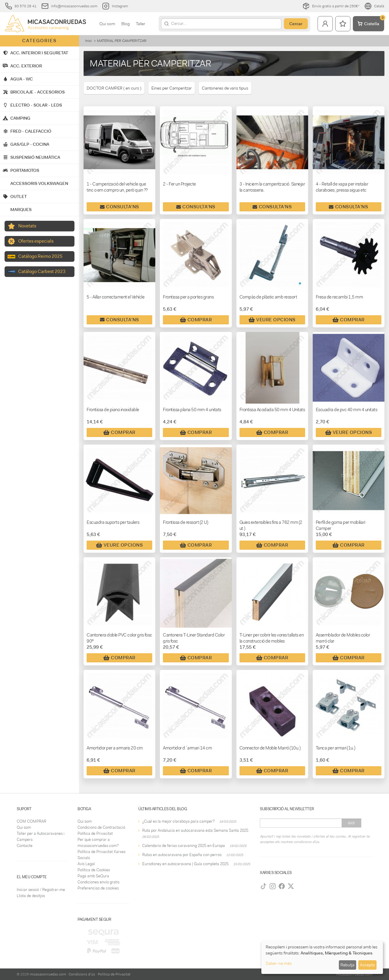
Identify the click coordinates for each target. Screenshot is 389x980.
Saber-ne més (279, 963)
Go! (351, 823)
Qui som (107, 24)
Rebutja (347, 965)
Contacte (25, 846)
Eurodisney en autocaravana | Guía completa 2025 (185, 864)
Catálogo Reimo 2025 (40, 256)
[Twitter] (291, 886)
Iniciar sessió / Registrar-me (41, 890)
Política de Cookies (94, 870)
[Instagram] (273, 886)
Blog (126, 24)
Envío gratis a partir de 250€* (331, 6)
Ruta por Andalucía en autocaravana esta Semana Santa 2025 (195, 830)
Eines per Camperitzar (172, 88)
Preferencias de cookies (98, 888)
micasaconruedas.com (48, 974)
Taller (141, 24)
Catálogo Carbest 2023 (42, 271)
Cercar (296, 24)
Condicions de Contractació (101, 827)
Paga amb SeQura (93, 876)
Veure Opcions (272, 320)
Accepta (367, 965)
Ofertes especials (36, 241)
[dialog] (322, 957)
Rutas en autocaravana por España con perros (182, 855)
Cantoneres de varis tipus (225, 88)
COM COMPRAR (31, 821)
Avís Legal (86, 864)
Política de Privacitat (95, 833)
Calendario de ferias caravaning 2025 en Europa (184, 846)
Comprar (196, 320)
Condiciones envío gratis (98, 882)
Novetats (27, 226)
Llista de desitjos (31, 896)
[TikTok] (263, 886)
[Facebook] (282, 886)
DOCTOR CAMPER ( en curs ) (114, 88)
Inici (88, 41)
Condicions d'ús (82, 974)
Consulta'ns (120, 207)
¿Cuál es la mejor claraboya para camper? (178, 821)
